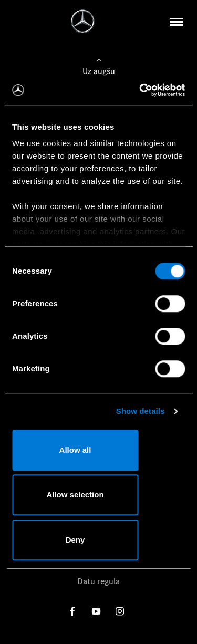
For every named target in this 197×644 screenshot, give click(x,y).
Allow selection (75, 495)
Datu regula (98, 581)
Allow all (75, 450)
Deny (75, 540)
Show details (141, 411)
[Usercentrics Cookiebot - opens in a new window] (140, 90)
